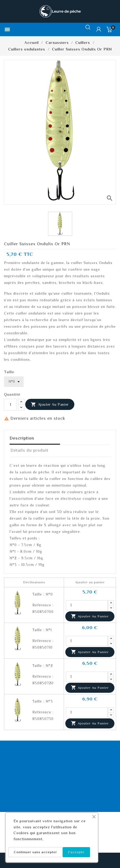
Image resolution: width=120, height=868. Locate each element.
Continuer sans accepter (35, 852)
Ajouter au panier (50, 405)
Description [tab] (22, 438)
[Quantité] (10, 405)
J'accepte (76, 852)
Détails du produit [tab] (29, 450)
